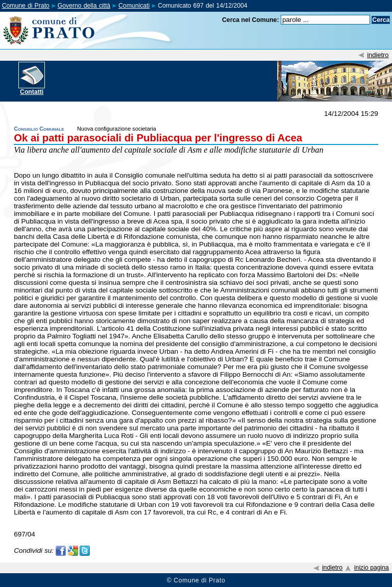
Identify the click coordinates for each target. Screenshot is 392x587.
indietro (378, 55)
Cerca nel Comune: (251, 20)
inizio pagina (372, 568)
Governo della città (84, 6)
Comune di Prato (26, 6)
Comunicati (134, 6)
